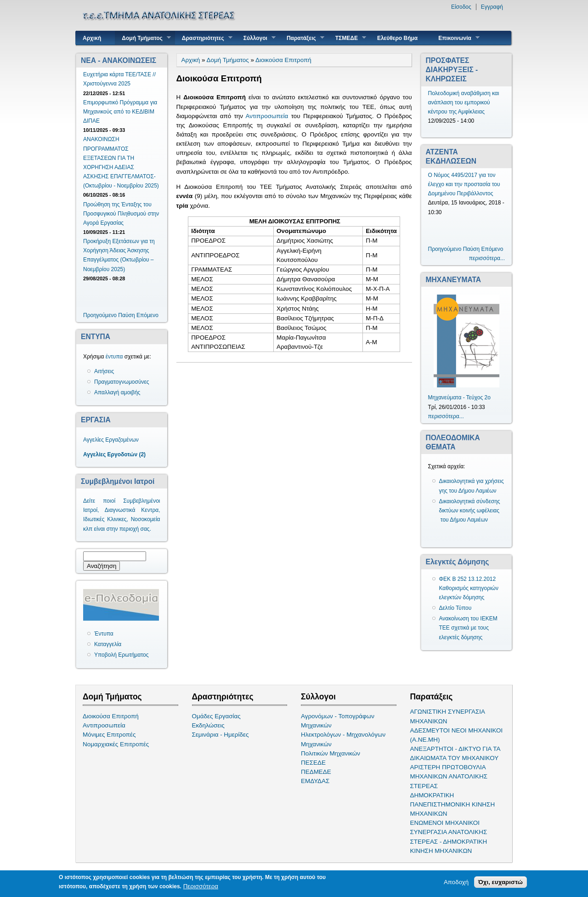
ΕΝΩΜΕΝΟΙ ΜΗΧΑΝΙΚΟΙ (445, 823)
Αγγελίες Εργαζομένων (111, 440)
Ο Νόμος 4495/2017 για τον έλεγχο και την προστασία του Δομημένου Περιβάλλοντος (464, 184)
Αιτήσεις (104, 371)
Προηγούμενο (100, 315)
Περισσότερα (201, 887)
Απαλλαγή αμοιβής (117, 392)
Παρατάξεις (302, 38)
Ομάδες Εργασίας (216, 716)
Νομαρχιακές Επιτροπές (116, 744)
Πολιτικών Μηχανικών (331, 753)
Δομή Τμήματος (143, 38)
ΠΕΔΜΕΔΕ (316, 772)
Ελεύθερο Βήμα (397, 38)
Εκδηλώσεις (208, 725)
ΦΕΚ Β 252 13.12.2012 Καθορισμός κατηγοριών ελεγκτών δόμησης (469, 588)
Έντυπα (104, 634)
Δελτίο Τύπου (455, 608)
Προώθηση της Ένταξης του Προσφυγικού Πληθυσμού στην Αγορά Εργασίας (121, 214)
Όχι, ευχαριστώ (500, 883)
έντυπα (114, 357)
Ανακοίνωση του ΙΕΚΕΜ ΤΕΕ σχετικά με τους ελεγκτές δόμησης (468, 628)
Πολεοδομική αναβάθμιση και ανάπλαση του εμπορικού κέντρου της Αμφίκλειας (464, 102)
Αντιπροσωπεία (267, 116)
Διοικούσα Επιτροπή (283, 60)
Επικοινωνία (455, 38)
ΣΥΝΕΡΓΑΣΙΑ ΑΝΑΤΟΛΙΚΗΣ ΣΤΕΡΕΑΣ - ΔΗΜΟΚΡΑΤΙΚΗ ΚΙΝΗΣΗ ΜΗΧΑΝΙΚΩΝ (449, 841)
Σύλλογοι (256, 38)
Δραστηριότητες (204, 38)
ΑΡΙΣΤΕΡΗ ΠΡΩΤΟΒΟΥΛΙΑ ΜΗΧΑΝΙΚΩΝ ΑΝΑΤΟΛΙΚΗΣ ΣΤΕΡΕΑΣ (449, 776)
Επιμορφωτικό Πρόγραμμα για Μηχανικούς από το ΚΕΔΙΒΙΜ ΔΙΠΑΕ (120, 112)
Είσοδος (461, 7)
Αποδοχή (456, 883)
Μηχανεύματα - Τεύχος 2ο (459, 397)
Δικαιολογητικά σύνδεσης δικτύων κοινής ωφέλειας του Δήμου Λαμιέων (470, 511)
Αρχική (92, 38)
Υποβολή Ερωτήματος (121, 655)
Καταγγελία (108, 644)
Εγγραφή (492, 7)
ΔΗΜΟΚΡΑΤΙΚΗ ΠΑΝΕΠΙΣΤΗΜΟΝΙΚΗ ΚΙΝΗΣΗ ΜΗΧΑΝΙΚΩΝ (453, 804)
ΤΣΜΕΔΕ (347, 38)
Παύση (126, 315)
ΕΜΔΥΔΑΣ (315, 781)
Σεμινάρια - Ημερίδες (220, 735)
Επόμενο (147, 315)
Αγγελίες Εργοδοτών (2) (114, 454)
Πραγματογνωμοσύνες (122, 382)
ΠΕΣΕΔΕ (313, 763)
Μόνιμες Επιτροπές (109, 735)
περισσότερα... (487, 258)
